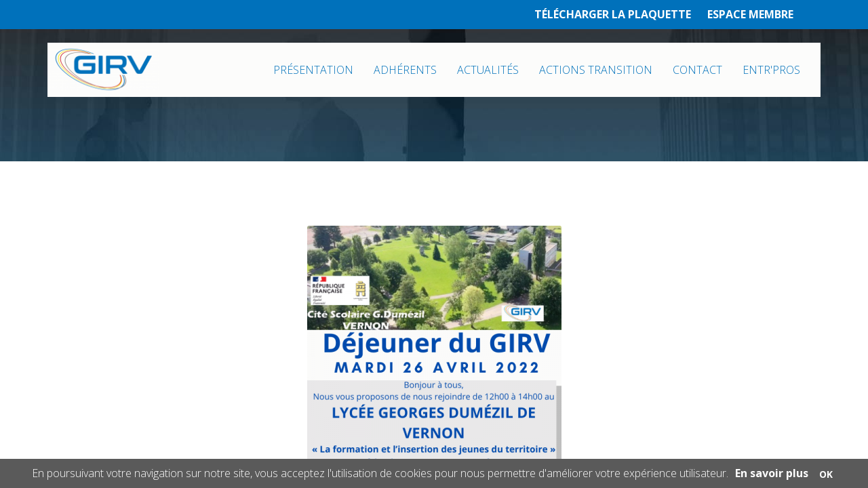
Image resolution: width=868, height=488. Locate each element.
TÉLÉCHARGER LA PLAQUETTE (613, 14)
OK (826, 474)
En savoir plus (772, 473)
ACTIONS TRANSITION (596, 70)
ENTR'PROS (771, 70)
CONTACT (697, 70)
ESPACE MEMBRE (750, 14)
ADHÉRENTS (405, 70)
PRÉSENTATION (313, 70)
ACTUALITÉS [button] (488, 70)
